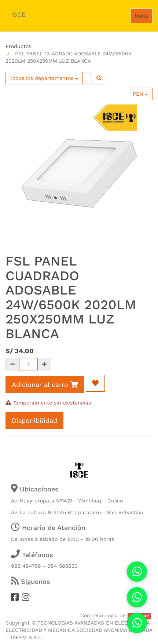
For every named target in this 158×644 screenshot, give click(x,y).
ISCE (18, 14)
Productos (18, 46)
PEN (140, 94)
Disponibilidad (34, 420)
